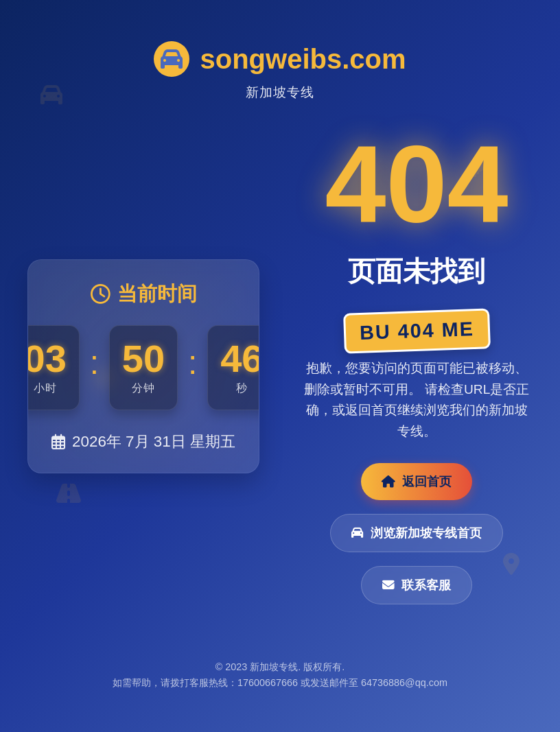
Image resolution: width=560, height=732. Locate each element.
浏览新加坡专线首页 (417, 533)
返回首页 (417, 482)
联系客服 (417, 585)
